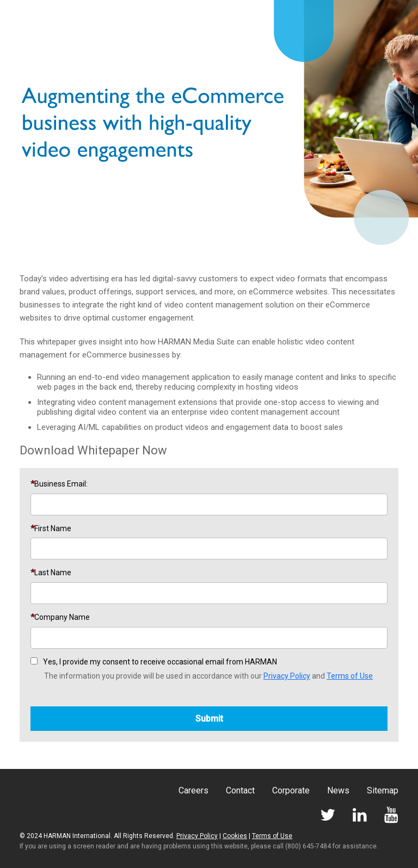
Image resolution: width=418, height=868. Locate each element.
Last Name (53, 572)
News (338, 790)
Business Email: (61, 484)
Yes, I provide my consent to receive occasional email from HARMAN (160, 662)
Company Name (62, 617)
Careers (193, 790)
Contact (240, 790)
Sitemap (383, 790)
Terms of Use (350, 676)
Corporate (291, 790)
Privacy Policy (287, 676)
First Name (53, 528)
